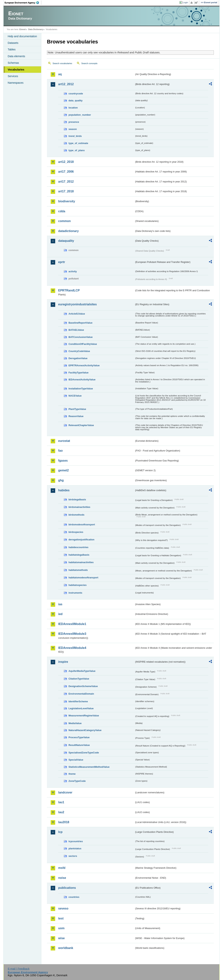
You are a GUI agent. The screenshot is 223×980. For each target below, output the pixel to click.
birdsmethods (76, 515)
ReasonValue (76, 416)
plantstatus (75, 848)
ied (60, 614)
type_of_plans (77, 150)
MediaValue (75, 723)
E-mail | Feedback (19, 969)
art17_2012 (66, 182)
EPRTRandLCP (69, 290)
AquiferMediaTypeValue (82, 671)
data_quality (76, 101)
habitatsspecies (78, 585)
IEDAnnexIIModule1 (72, 624)
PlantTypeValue (77, 409)
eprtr (62, 262)
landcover (65, 792)
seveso (63, 908)
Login (185, 2)
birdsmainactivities (79, 507)
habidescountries (78, 547)
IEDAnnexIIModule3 (72, 634)
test (61, 918)
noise (62, 878)
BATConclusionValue (81, 337)
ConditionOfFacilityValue (83, 344)
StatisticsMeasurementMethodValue (89, 767)
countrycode (76, 94)
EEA (23, 3)
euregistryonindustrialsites (77, 304)
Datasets (13, 43)
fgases (63, 461)
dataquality (66, 241)
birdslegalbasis (77, 499)
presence (74, 122)
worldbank (66, 948)
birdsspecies (76, 532)
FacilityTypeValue (78, 373)
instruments (75, 593)
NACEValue (75, 396)
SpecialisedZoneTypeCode (84, 753)
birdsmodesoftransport (82, 525)
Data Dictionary (36, 29)
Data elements (16, 56)
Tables (12, 49)
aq (60, 74)
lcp (60, 832)
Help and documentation (22, 36)
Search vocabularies (62, 63)
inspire (63, 662)
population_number (80, 115)
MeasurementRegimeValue (84, 716)
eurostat (64, 441)
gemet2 (63, 470)
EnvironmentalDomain (81, 694)
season (73, 129)
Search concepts (89, 63)
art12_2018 (66, 162)
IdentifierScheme (78, 701)
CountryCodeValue (79, 351)
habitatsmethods (78, 570)
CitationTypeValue (79, 679)
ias (60, 604)
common (64, 221)
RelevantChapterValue (81, 425)
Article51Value (77, 314)
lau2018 (64, 822)
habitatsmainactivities (81, 562)
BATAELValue (76, 330)
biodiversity (67, 201)
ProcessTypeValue (79, 737)
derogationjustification (81, 540)
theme (72, 774)
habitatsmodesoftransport (83, 578)
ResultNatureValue (79, 745)
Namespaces (16, 83)
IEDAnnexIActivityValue (82, 380)
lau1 (61, 802)
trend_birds (75, 136)
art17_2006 (66, 172)
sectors (73, 856)
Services (13, 76)
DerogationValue (78, 358)
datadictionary (68, 231)
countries (74, 897)
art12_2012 (66, 84)
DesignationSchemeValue (83, 686)
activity (73, 271)
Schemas (13, 63)
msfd (62, 868)
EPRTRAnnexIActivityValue (84, 365)
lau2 (61, 812)
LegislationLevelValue (81, 708)
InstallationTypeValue (81, 389)
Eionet (22, 29)
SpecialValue (76, 760)
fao (60, 451)
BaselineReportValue (80, 323)
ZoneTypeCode (77, 781)
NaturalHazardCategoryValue (85, 730)
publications (67, 888)
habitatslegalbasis (79, 555)
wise (61, 938)
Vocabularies (16, 70)
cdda (62, 211)
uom (61, 928)
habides (64, 490)
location (73, 108)
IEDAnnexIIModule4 (72, 648)
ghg (61, 480)
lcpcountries (76, 841)
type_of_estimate (78, 143)
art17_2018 (66, 191)
